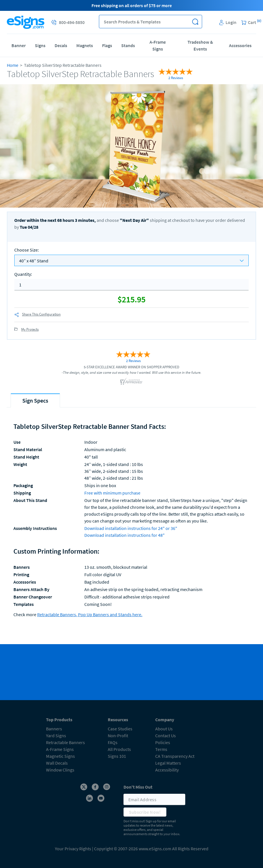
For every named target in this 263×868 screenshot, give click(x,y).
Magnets (85, 45)
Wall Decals (57, 763)
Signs (40, 45)
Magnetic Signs (60, 756)
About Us (164, 729)
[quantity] (131, 285)
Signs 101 (117, 756)
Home (13, 65)
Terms (161, 749)
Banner (19, 45)
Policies (163, 742)
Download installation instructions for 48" (124, 535)
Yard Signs (56, 736)
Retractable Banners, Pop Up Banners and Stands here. (90, 614)
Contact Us (166, 736)
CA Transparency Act (175, 756)
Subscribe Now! (145, 812)
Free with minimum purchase (112, 493)
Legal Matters (168, 763)
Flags (107, 45)
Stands (128, 45)
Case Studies (120, 729)
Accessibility (167, 770)
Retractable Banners (65, 742)
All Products (119, 749)
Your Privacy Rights (73, 849)
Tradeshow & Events (200, 45)
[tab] (35, 400)
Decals (61, 45)
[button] (195, 22)
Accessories (240, 45)
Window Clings (60, 770)
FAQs (113, 742)
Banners (54, 729)
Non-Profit (118, 736)
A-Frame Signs (158, 45)
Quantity (23, 274)
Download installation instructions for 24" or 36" (131, 528)
